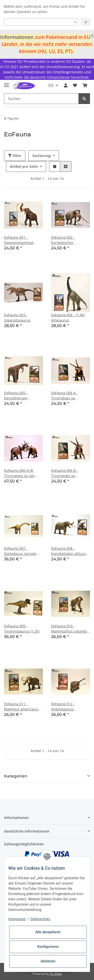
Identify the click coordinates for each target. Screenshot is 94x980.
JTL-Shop (56, 974)
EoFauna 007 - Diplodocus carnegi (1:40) (20, 551)
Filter (15, 156)
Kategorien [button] (16, 776)
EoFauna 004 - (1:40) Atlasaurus (68, 318)
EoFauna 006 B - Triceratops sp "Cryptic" (65, 473)
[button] (66, 85)
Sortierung (41, 156)
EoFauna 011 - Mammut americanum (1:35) (23, 707)
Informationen (17, 37)
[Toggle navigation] (7, 83)
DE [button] (51, 85)
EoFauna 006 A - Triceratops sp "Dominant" (65, 396)
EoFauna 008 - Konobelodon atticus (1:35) (68, 551)
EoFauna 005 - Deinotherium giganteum (16, 396)
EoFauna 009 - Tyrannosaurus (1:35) (22, 629)
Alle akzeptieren (48, 932)
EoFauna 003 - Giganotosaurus (17, 318)
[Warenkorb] (85, 85)
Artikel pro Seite (24, 166)
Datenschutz (40, 919)
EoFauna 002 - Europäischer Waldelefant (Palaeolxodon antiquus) (63, 240)
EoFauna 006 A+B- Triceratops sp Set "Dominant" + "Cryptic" (23, 473)
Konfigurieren (48, 947)
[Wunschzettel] (75, 85)
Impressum (17, 919)
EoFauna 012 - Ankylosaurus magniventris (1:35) (67, 707)
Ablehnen (48, 961)
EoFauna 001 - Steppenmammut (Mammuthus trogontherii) (19, 240)
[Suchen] (41, 99)
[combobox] (41, 22)
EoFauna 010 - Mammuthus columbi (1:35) (69, 629)
